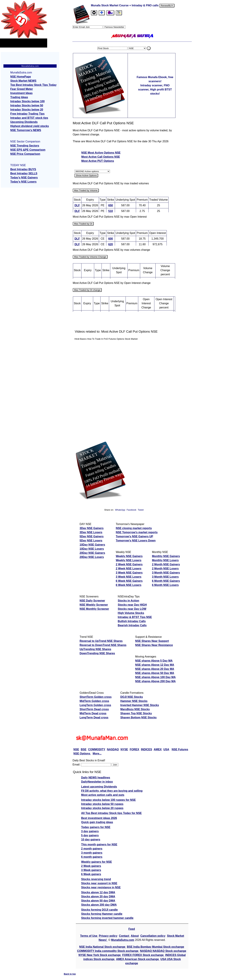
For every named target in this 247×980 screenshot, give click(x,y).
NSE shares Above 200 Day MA (155, 681)
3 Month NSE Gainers (166, 573)
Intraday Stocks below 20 (27, 110)
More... (97, 754)
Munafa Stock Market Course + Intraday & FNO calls (125, 5)
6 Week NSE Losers (129, 585)
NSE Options (82, 754)
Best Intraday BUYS (23, 169)
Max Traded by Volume (86, 190)
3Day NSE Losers (91, 532)
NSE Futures (180, 749)
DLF (77, 205)
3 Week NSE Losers (129, 577)
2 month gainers (92, 849)
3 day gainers (90, 831)
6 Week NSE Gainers (129, 581)
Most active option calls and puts (103, 795)
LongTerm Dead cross (94, 717)
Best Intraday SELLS (24, 173)
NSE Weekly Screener (94, 605)
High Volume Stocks (131, 613)
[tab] (94, 13)
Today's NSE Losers (23, 182)
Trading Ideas (19, 97)
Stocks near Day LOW (132, 609)
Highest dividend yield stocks (30, 126)
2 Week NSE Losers (129, 569)
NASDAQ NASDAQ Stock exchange (163, 951)
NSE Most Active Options (98, 153)
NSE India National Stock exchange (103, 947)
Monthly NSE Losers (165, 560)
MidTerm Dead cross (93, 713)
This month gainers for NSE (99, 844)
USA (166, 749)
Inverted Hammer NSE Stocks (140, 705)
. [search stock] (149, 48)
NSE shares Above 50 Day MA (155, 673)
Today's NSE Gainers (24, 178)
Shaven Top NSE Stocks (136, 713)
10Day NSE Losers (92, 549)
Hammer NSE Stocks (134, 701)
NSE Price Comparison (25, 154)
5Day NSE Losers (91, 541)
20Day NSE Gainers (92, 553)
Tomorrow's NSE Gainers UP (134, 536)
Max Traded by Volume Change (90, 257)
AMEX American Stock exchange (138, 959)
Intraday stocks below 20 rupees (102, 808)
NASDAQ (113, 749)
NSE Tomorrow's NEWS (26, 130)
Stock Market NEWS (23, 81)
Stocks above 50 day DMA (98, 901)
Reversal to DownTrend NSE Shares (103, 645)
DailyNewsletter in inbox (97, 782)
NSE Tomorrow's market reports (137, 532)
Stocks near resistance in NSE (101, 887)
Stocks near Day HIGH (132, 605)
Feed (132, 929)
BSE (84, 749)
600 (111, 239)
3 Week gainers (91, 870)
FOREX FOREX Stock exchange (143, 955)
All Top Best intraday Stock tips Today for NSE (111, 813)
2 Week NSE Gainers (129, 564)
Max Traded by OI (83, 224)
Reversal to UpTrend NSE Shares (101, 641)
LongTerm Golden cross (95, 705)
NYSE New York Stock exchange (100, 955)
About (135, 936)
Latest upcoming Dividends (99, 787)
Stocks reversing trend (96, 879)
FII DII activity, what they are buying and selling (112, 791)
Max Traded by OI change (87, 290)
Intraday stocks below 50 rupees (102, 804)
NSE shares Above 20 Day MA (155, 669)
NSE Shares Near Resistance (154, 645)
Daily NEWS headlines (96, 778)
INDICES (146, 749)
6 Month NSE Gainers (166, 581)
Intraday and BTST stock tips (29, 118)
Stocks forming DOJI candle (99, 910)
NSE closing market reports (134, 528)
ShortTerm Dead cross (94, 709)
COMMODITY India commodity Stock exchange (108, 951)
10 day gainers (91, 840)
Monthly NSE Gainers (166, 556)
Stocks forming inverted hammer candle (107, 918)
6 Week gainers (91, 874)
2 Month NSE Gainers (166, 564)
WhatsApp (120, 510)
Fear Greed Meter (22, 89)
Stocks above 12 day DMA (98, 892)
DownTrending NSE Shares (97, 653)
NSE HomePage (21, 77)
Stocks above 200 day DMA (99, 905)
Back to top (70, 974)
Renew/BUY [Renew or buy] (167, 6)
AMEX (158, 749)
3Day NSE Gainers (92, 528)
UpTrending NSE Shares (95, 649)
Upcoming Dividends (24, 122)
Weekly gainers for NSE (96, 862)
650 (111, 205)
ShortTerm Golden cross (96, 697)
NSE (76, 749)
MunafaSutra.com (123, 940)
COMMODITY (97, 749)
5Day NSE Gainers (92, 536)
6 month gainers (92, 857)
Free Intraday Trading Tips (27, 114)
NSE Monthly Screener (94, 609)
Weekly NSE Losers (129, 560)
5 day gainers (90, 835)
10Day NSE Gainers (92, 545)
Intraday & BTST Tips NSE (135, 617)
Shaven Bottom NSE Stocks (138, 717)
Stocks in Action (129, 601)
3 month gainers (92, 853)
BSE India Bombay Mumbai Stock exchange (155, 947)
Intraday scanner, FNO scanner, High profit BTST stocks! (155, 90)
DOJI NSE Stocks (132, 697)
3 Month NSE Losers (165, 577)
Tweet (141, 510)
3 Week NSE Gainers (129, 573)
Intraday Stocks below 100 (27, 101)
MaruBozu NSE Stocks (135, 709)
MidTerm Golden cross (94, 701)
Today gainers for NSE (96, 827)
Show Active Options (86, 175)
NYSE (124, 749)
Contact (125, 936)
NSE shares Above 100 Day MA (155, 677)
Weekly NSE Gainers (129, 556)
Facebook (132, 510)
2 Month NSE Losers (165, 569)
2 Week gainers (91, 866)
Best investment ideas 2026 (99, 818)
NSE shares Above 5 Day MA (154, 661)
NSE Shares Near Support (152, 641)
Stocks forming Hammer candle (102, 914)
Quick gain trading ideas (97, 822)
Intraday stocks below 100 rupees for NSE (108, 800)
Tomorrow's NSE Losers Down (136, 541)
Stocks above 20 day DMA (98, 897)
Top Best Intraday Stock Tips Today (33, 85)
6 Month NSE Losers (165, 585)
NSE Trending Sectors (25, 146)
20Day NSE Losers (92, 557)
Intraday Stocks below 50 (27, 105)
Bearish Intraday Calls (132, 625)
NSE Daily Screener (92, 601)
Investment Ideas (21, 93)
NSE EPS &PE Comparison (28, 150)
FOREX (134, 749)
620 (111, 244)
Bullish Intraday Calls (132, 621)
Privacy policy (108, 936)
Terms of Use (89, 936)
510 (111, 211)
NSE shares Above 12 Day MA (155, 665)
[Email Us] (110, 13)
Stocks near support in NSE (99, 883)
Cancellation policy (153, 936)
